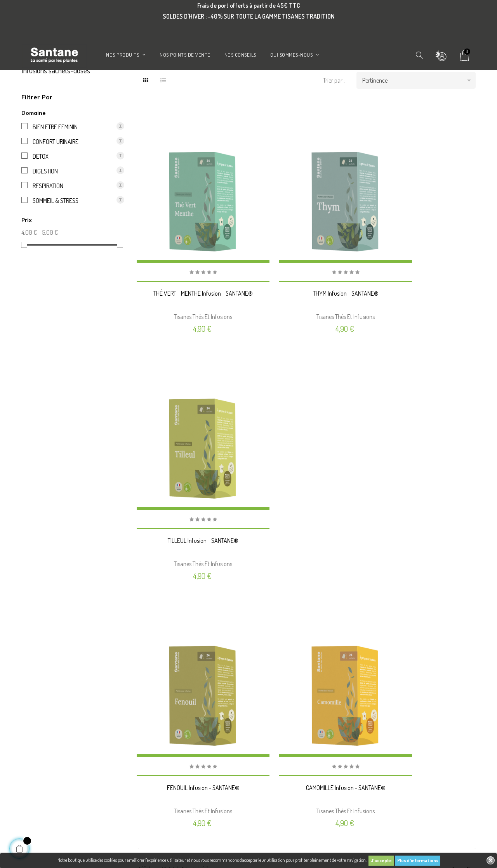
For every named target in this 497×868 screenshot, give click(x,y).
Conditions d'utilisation (160, 717)
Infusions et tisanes (39, 755)
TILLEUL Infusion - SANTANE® (423, 298)
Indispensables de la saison (47, 693)
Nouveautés (32, 717)
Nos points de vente (156, 755)
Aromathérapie (36, 767)
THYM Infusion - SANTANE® (307, 298)
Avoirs (260, 717)
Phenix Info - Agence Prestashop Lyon (176, 850)
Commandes (267, 705)
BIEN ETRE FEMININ (73, 164)
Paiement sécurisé (155, 742)
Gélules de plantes (38, 742)
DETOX (73, 193)
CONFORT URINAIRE (73, 178)
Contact (146, 767)
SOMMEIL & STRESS (73, 237)
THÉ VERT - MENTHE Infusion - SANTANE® (190, 298)
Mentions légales (153, 705)
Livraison (147, 693)
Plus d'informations (418, 860)
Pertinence (419, 118)
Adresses (262, 730)
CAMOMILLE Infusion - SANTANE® (307, 512)
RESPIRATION (73, 223)
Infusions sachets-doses (56, 107)
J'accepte (381, 860)
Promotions (33, 705)
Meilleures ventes (37, 730)
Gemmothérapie (37, 780)
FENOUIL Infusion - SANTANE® (190, 512)
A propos (147, 730)
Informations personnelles (280, 693)
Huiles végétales (36, 792)
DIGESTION (73, 208)
